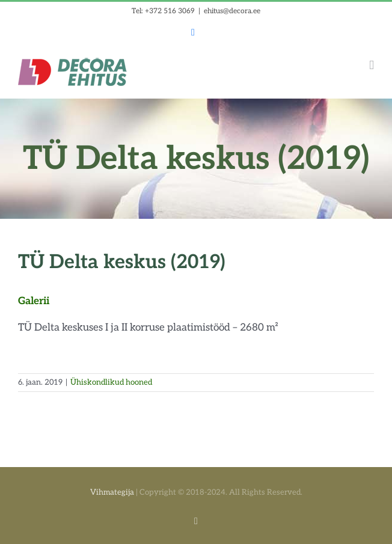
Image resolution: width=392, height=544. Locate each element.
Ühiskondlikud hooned (111, 382)
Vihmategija (112, 492)
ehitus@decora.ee (232, 11)
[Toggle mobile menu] (372, 65)
